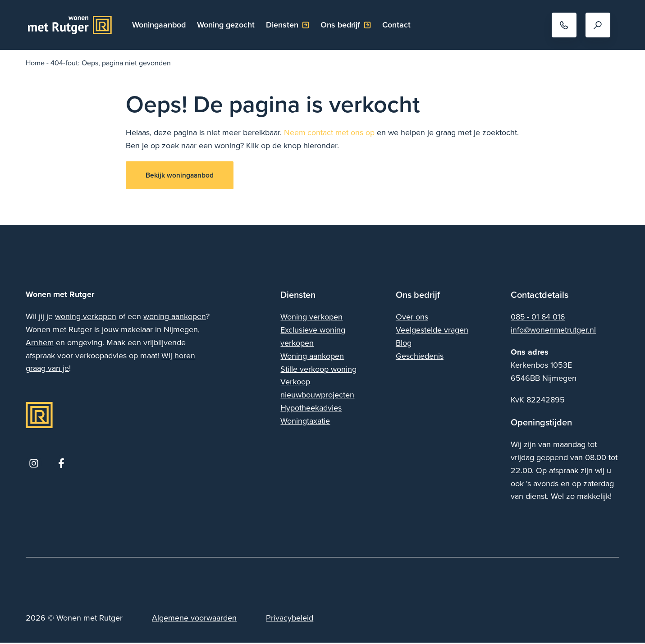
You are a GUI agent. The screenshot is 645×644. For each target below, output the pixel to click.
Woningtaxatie (305, 422)
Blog (404, 344)
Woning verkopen (311, 318)
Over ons (412, 318)
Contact (398, 25)
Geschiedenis (420, 357)
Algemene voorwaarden (194, 619)
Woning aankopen (312, 357)
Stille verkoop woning (318, 370)
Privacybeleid (290, 619)
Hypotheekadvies (311, 409)
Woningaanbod (161, 25)
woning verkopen (86, 318)
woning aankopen (174, 318)
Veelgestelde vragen (432, 331)
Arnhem (40, 344)
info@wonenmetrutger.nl (554, 331)
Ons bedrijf (342, 25)
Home (35, 63)
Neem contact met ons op (330, 132)
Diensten (284, 25)
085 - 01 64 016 (538, 318)
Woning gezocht (228, 25)
